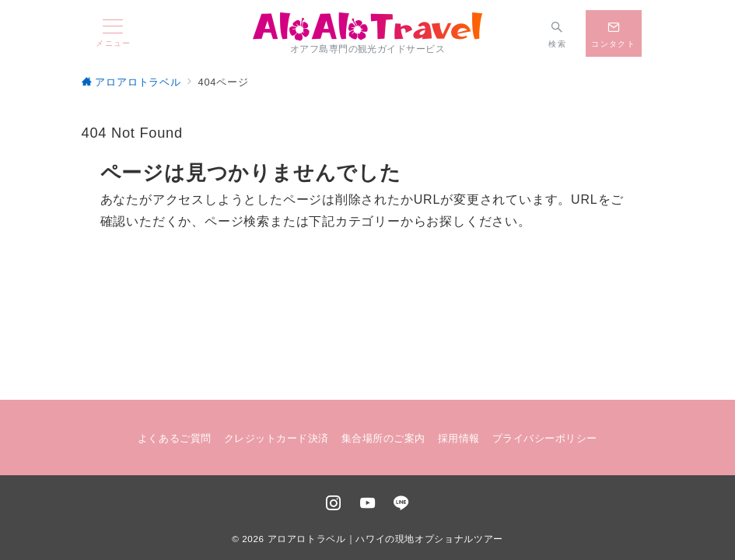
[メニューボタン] (114, 33)
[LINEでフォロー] (401, 504)
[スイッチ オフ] (557, 33)
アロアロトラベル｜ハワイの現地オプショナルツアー (385, 539)
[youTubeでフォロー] (368, 504)
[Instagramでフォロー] (334, 504)
